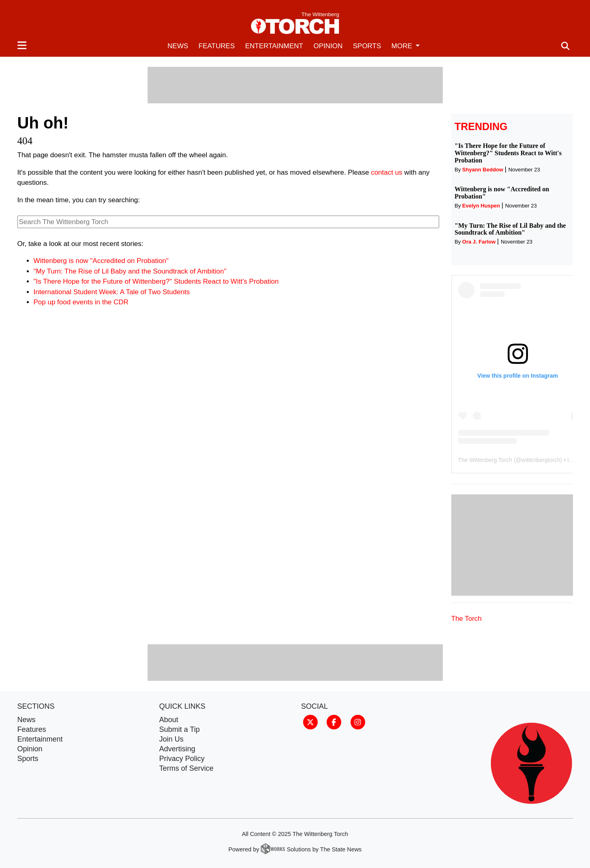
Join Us (172, 739)
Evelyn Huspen (481, 206)
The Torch (467, 619)
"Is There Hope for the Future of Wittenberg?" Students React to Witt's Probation (156, 281)
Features (217, 46)
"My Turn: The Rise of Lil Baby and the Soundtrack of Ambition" (130, 271)
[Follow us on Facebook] (334, 721)
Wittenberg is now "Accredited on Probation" (101, 261)
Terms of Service (187, 768)
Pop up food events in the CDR (81, 302)
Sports (367, 46)
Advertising (177, 749)
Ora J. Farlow (479, 242)
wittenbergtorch (541, 460)
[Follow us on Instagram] (358, 721)
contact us (387, 172)
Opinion (328, 46)
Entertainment (274, 46)
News (178, 46)
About (169, 720)
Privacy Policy (182, 759)
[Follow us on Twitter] (310, 721)
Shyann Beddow (483, 170)
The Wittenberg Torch (485, 460)
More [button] (403, 46)
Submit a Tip (180, 729)
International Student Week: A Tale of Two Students (112, 292)
